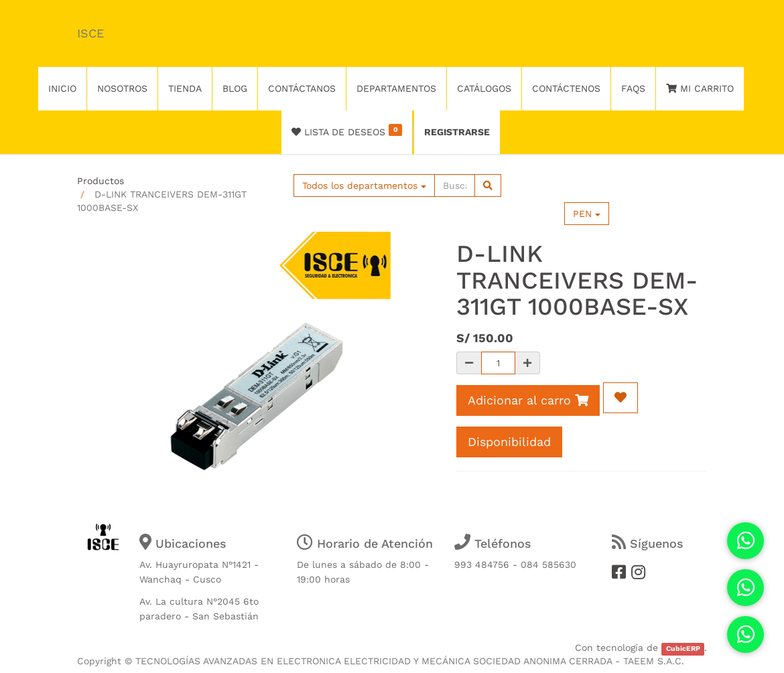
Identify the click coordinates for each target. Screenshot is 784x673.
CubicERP (683, 649)
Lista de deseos (347, 131)
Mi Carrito (700, 88)
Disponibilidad (509, 442)
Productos (101, 181)
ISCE (90, 33)
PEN (587, 214)
